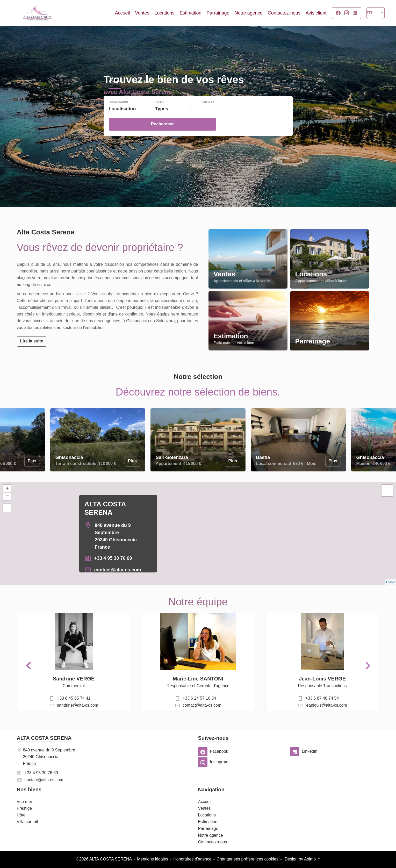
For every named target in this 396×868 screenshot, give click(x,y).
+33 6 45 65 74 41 (74, 698)
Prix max (208, 117)
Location (141, 97)
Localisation (118, 117)
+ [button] (7, 489)
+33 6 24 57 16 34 (199, 698)
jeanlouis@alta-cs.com (326, 705)
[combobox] (128, 123)
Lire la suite (32, 341)
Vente (115, 97)
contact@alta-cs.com (118, 570)
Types (159, 117)
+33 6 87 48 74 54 (322, 698)
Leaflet (390, 582)
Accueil (38, 13)
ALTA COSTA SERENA (44, 738)
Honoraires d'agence (192, 859)
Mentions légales (153, 859)
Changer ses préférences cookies (247, 859)
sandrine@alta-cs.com (78, 705)
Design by (302, 859)
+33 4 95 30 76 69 (113, 558)
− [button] (7, 497)
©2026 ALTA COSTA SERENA (104, 859)
